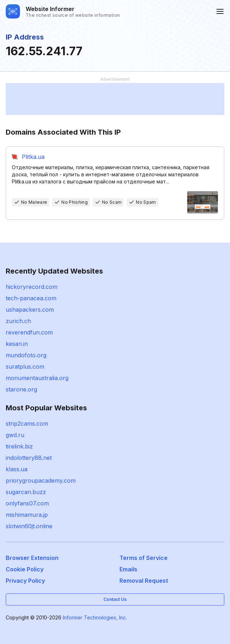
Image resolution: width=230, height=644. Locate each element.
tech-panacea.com (31, 298)
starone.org (21, 389)
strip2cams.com (27, 424)
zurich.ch (18, 321)
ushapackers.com (30, 310)
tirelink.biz (19, 446)
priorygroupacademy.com (41, 481)
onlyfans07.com (27, 503)
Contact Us (115, 599)
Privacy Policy (25, 581)
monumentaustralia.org (37, 378)
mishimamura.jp (27, 515)
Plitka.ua (33, 157)
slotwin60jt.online (29, 526)
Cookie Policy (25, 569)
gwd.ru (15, 435)
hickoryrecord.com (32, 287)
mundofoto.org (26, 355)
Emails (128, 569)
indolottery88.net (29, 458)
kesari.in (17, 344)
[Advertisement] (115, 99)
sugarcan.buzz (26, 492)
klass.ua (17, 469)
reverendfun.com (29, 332)
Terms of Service (144, 558)
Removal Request (144, 581)
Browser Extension (32, 558)
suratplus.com (25, 367)
